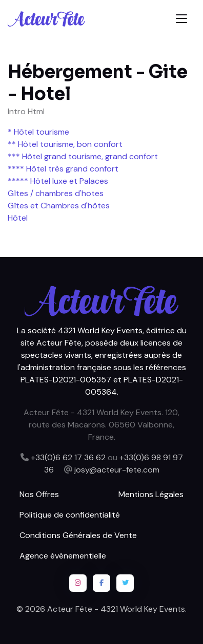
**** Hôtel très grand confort (63, 169)
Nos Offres (39, 494)
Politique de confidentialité (70, 515)
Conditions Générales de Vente (78, 535)
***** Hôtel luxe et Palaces (58, 181)
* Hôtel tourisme (38, 132)
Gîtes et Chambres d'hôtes (59, 206)
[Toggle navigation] (181, 19)
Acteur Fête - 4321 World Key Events (116, 609)
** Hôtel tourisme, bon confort (65, 144)
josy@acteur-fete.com (117, 470)
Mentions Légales (151, 494)
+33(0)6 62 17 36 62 (68, 457)
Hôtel (18, 218)
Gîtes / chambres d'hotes (56, 193)
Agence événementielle (63, 556)
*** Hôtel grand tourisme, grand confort (83, 156)
